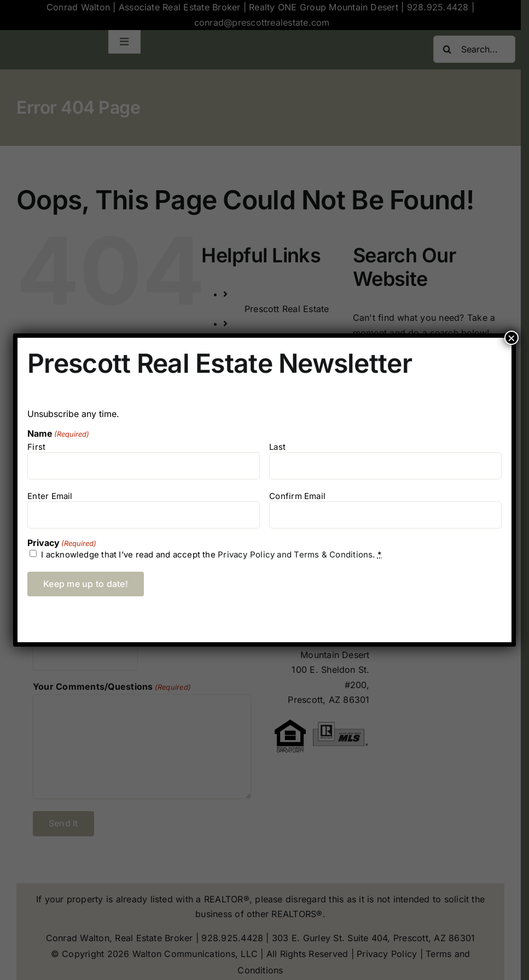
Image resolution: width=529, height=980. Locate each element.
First (36, 447)
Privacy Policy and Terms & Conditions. (297, 554)
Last (277, 447)
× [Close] (511, 338)
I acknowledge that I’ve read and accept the (211, 554)
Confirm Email (297, 496)
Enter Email (50, 496)
